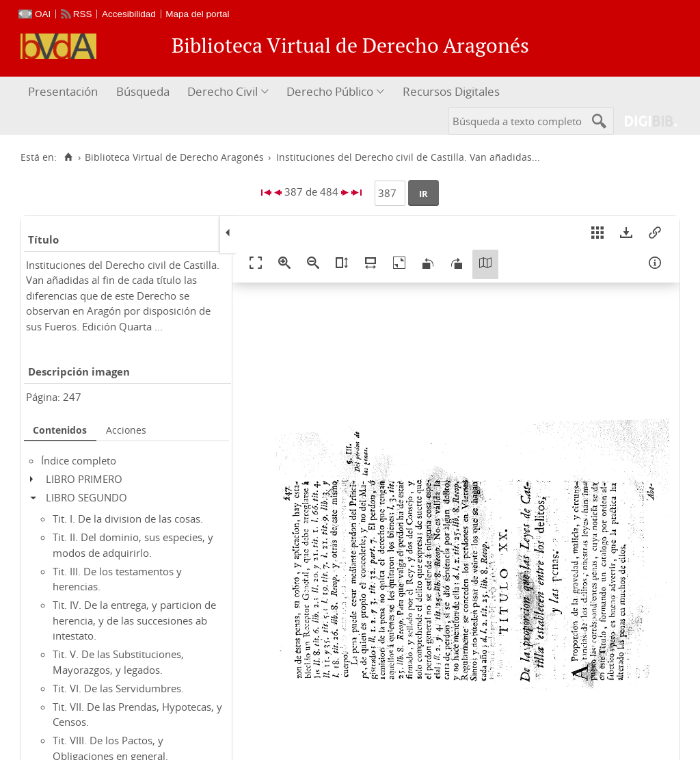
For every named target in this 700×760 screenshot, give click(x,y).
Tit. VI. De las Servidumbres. (118, 688)
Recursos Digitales (451, 91)
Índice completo (79, 460)
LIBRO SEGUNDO (86, 497)
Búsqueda (143, 91)
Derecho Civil (223, 91)
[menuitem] (65, 92)
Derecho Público (330, 91)
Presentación (63, 91)
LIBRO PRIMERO (84, 479)
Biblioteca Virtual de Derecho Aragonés (174, 157)
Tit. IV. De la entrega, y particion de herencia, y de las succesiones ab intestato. (134, 620)
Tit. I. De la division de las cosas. (128, 519)
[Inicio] (68, 157)
